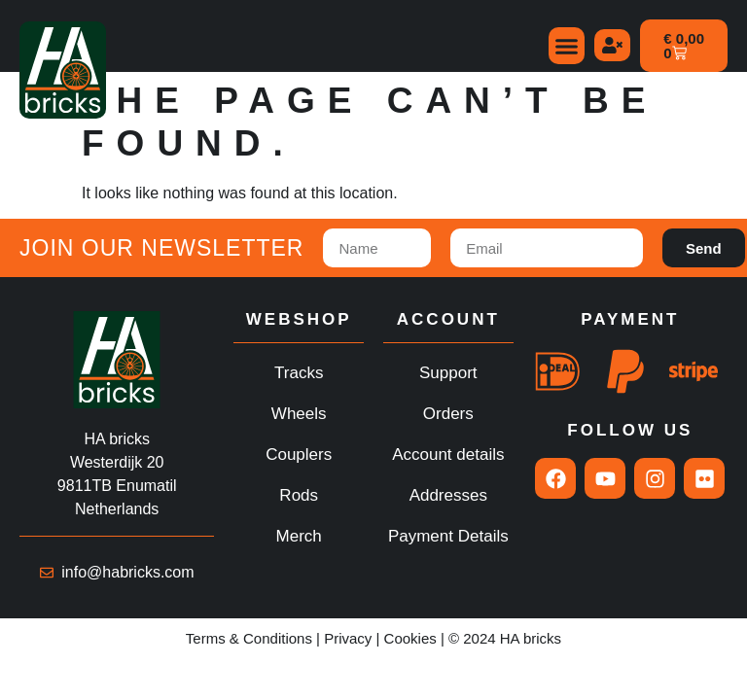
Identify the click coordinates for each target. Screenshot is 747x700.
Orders (448, 414)
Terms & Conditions (249, 638)
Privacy (348, 638)
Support (448, 373)
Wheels (299, 414)
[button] (567, 46)
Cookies (410, 638)
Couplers (299, 455)
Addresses (448, 495)
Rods (299, 495)
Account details (448, 455)
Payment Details (448, 536)
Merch (299, 536)
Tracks (299, 373)
